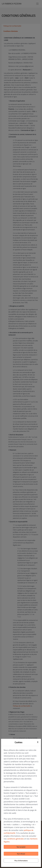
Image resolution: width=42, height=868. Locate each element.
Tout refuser (21, 854)
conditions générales (15, 839)
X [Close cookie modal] (38, 742)
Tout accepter (21, 847)
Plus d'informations (21, 861)
